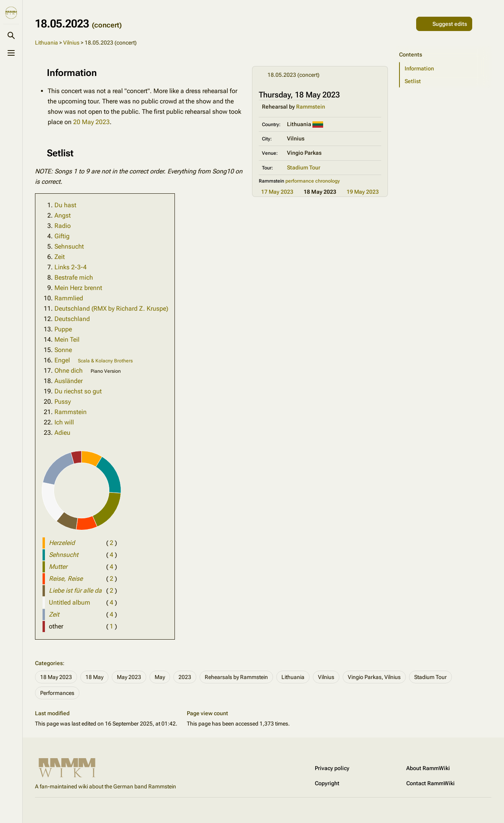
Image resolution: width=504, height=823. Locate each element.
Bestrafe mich (74, 277)
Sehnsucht (69, 246)
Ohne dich (69, 371)
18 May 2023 (56, 677)
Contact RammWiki (430, 783)
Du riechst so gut (78, 391)
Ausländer (69, 381)
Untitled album (70, 602)
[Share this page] (407, 24)
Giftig (62, 236)
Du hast (65, 205)
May (160, 677)
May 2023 (129, 677)
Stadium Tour (304, 167)
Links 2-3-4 (71, 267)
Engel (62, 360)
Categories (49, 663)
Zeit (60, 257)
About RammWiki (428, 768)
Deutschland (72, 319)
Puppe (63, 329)
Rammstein (311, 107)
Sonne (63, 350)
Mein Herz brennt (78, 288)
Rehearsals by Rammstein (236, 677)
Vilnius (71, 43)
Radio (63, 226)
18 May (94, 677)
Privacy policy (332, 768)
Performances (57, 693)
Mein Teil (67, 340)
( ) (111, 543)
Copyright (327, 783)
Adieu (62, 433)
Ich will (64, 422)
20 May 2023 (91, 122)
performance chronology (313, 181)
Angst (63, 215)
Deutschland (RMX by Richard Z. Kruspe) (111, 308)
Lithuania (47, 43)
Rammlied (69, 298)
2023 (185, 677)
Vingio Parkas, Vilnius (374, 677)
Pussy (63, 402)
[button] (446, 68)
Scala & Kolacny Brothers (105, 361)
